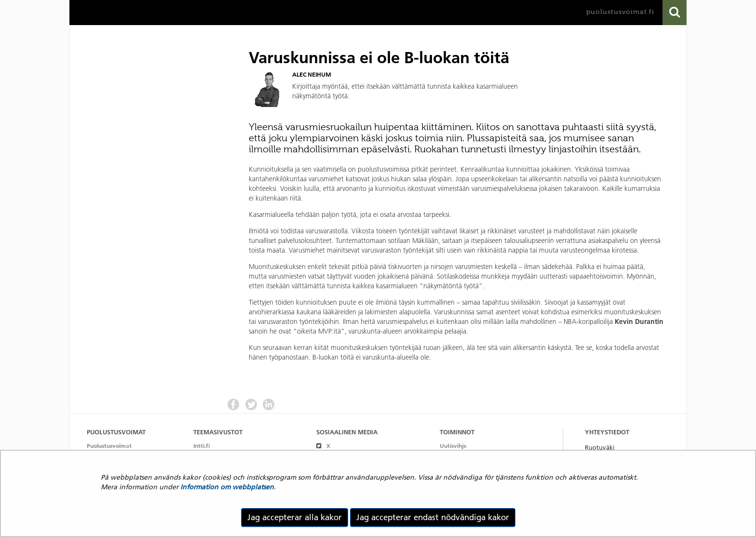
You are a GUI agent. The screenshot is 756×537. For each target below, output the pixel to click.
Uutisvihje (453, 446)
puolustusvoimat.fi (620, 12)
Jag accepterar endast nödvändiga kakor (433, 517)
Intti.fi (202, 446)
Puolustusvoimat (109, 446)
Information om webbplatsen (227, 487)
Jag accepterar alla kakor (295, 517)
